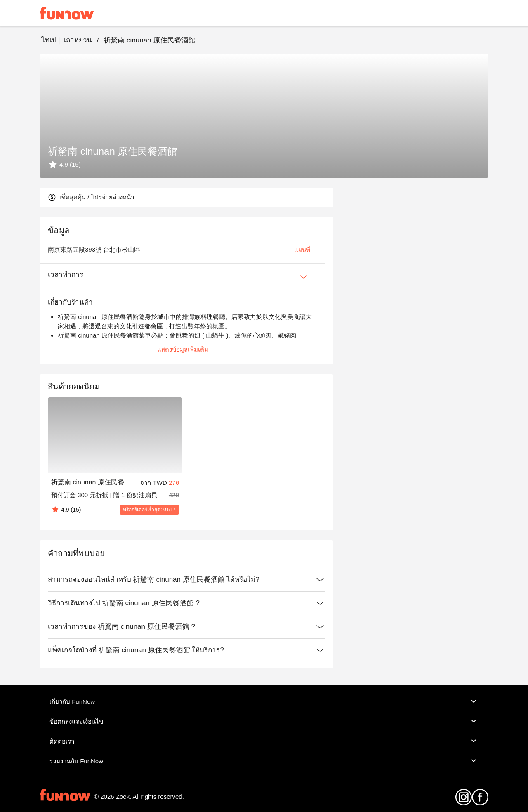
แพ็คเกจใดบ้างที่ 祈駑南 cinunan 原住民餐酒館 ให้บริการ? (186, 650)
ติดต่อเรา (264, 741)
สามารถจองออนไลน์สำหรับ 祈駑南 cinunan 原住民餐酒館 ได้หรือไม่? (186, 580)
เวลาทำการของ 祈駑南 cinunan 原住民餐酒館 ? (186, 627)
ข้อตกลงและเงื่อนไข (264, 721)
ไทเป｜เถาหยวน (67, 40)
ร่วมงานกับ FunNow (264, 761)
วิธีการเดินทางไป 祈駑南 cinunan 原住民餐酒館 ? (186, 603)
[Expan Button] (304, 277)
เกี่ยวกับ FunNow (264, 701)
